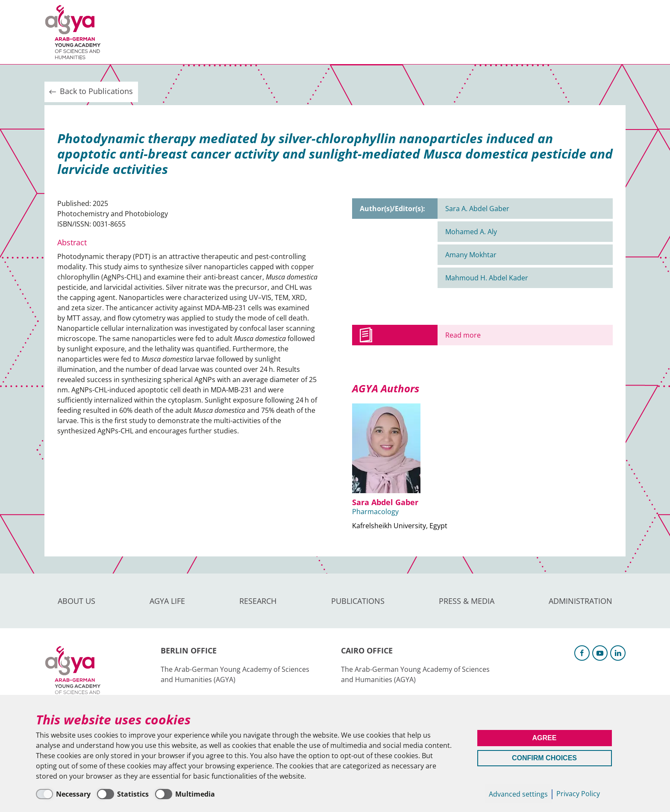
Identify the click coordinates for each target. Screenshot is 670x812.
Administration (439, 32)
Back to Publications (90, 91)
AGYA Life (186, 32)
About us (135, 32)
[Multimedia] (185, 794)
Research (237, 32)
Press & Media (365, 32)
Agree (545, 738)
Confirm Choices (544, 758)
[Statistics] (123, 794)
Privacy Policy (578, 794)
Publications (296, 32)
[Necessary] (63, 794)
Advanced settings (518, 794)
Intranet (611, 32)
